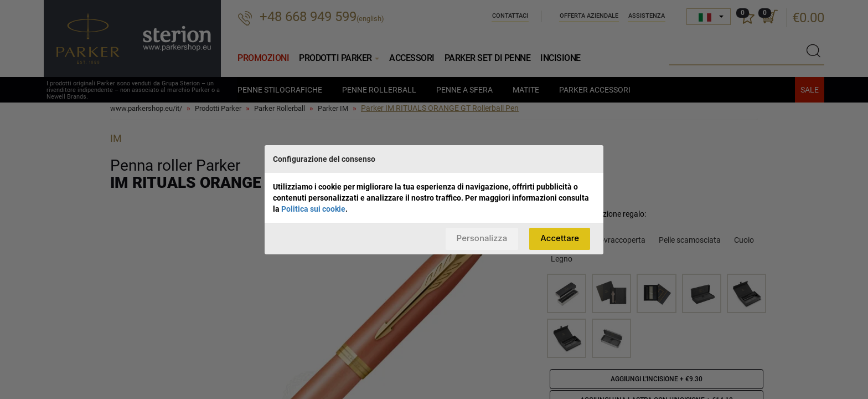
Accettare (560, 238)
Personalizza (482, 238)
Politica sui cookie (313, 209)
